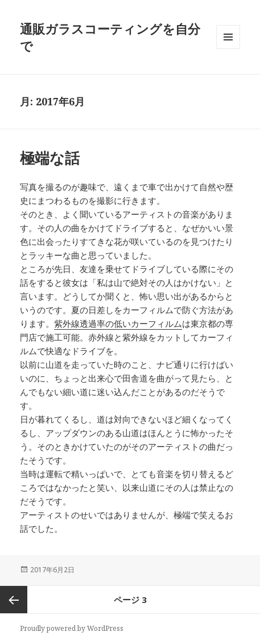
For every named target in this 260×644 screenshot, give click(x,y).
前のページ (14, 600)
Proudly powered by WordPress (72, 628)
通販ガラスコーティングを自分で (110, 37)
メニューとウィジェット (228, 49)
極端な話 (50, 158)
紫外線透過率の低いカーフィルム (118, 323)
